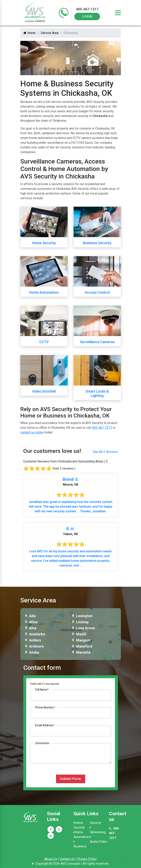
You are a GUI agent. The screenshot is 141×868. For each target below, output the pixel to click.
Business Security (97, 243)
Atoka (34, 652)
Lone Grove (85, 628)
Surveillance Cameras (97, 342)
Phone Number (45, 707)
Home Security (44, 243)
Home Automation (44, 292)
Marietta (83, 652)
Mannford (84, 646)
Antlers (35, 640)
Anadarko (37, 634)
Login (87, 16)
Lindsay (82, 622)
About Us (51, 859)
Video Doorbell (44, 391)
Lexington (84, 616)
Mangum (83, 640)
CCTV (44, 342)
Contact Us (67, 859)
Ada (32, 616)
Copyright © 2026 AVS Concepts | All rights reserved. (72, 864)
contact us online (32, 432)
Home (29, 33)
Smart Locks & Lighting (97, 393)
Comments (42, 743)
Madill (81, 634)
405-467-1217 (87, 9)
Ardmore (36, 646)
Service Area (50, 33)
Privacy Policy (87, 859)
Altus (33, 622)
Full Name (42, 690)
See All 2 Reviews (105, 452)
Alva (33, 628)
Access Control (97, 292)
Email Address (45, 725)
